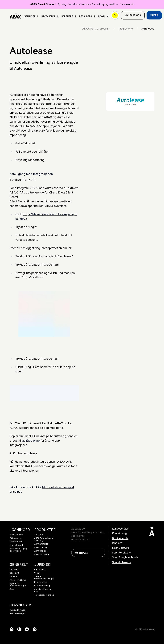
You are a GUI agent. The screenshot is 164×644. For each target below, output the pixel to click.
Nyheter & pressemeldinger (18, 585)
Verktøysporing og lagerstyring (18, 550)
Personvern (40, 569)
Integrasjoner (128, 29)
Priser (154, 15)
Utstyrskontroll (16, 545)
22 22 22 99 (78, 529)
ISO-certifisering (42, 586)
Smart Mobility (16, 535)
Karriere (13, 576)
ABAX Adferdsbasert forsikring (44, 539)
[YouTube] (27, 629)
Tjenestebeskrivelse (44, 595)
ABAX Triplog (40, 551)
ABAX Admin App (17, 610)
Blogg (12, 589)
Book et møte (120, 538)
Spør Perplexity (121, 553)
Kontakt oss (133, 15)
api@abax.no (31, 441)
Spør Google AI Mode (125, 557)
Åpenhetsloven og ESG (43, 590)
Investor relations (18, 580)
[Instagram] (35, 629)
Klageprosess (41, 582)
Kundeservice (120, 529)
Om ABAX (14, 569)
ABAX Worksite (41, 544)
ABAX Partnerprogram (99, 29)
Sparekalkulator (122, 562)
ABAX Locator (41, 547)
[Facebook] (12, 629)
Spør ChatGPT (121, 548)
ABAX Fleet (39, 535)
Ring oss (117, 543)
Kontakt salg (119, 533)
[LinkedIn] (19, 629)
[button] (101, 553)
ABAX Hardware (42, 554)
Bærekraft (14, 573)
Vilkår (37, 573)
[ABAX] (15, 15)
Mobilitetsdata (16, 542)
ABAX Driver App (17, 614)
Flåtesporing (15, 538)
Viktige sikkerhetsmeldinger (44, 578)
